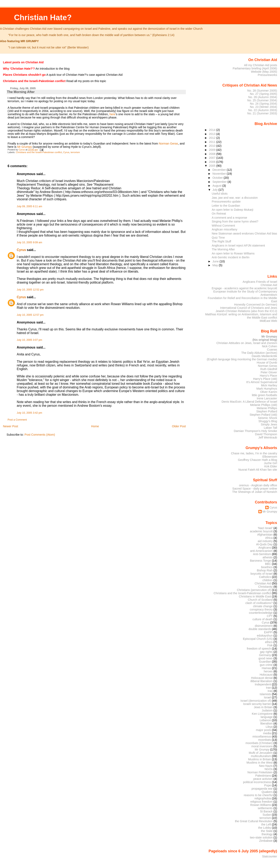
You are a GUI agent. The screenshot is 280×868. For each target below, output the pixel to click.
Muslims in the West (260, 763)
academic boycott (261, 531)
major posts (263, 730)
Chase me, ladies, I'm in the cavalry (254, 453)
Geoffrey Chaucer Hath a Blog (258, 460)
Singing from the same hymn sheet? (235, 221)
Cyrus (66, 152)
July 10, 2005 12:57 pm (30, 315)
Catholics (265, 577)
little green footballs (265, 395)
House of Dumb (267, 363)
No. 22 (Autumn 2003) (263, 110)
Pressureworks (267, 75)
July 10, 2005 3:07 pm (29, 340)
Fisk (270, 645)
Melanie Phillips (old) (263, 405)
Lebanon (265, 720)
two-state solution (261, 837)
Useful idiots (220, 194)
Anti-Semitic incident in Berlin (231, 257)
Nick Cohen (269, 346)
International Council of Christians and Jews (249, 308)
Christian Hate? (43, 17)
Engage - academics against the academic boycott (244, 288)
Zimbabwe (266, 841)
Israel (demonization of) (256, 701)
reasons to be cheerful (258, 795)
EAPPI (268, 632)
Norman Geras (168, 144)
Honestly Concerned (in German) (256, 305)
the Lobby (265, 828)
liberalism (266, 723)
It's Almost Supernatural (262, 382)
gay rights (266, 652)
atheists (268, 557)
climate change (263, 606)
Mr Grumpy (25, 147)
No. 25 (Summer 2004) (262, 100)
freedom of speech (259, 649)
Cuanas (272, 350)
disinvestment (264, 626)
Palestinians (263, 776)
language (267, 717)
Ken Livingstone (262, 714)
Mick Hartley (269, 385)
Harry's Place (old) (265, 379)
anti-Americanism (261, 551)
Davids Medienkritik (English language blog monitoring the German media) (242, 358)
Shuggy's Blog (268, 421)
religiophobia (263, 798)
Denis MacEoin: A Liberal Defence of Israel (249, 402)
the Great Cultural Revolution (254, 821)
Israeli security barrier (257, 704)
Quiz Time (218, 238)
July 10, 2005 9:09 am (29, 242)
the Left (266, 824)
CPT (270, 616)
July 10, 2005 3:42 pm (29, 413)
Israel (267, 697)
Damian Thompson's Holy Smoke (255, 431)
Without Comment (223, 226)
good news (266, 658)
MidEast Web (268, 321)
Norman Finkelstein (260, 772)
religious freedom (261, 802)
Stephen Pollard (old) (263, 415)
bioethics (267, 567)
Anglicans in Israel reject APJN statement (238, 245)
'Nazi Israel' (265, 528)
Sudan (267, 815)
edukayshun (265, 636)
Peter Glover (269, 372)
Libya (269, 727)
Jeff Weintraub (268, 437)
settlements (265, 808)
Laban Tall (270, 428)
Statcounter (270, 856)
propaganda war (262, 789)
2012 (213, 138)
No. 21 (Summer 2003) (262, 113)
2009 (213, 150)
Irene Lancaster (267, 398)
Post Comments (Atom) (40, 435)
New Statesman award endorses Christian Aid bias (244, 233)
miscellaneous (262, 736)
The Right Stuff (221, 241)
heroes (268, 671)
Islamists (265, 694)
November (219, 174)
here (112, 114)
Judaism (267, 710)
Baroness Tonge (261, 561)
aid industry (265, 541)
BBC (268, 564)
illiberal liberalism (262, 681)
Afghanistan (265, 535)
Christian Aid (269, 285)
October (218, 178)
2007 (213, 158)
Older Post (179, 426)
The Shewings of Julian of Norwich (255, 492)
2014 (213, 130)
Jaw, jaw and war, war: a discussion (235, 198)
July (215, 190)
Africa (269, 538)
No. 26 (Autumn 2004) (263, 97)
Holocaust (266, 675)
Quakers (267, 792)
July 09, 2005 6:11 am (29, 206)
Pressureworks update (226, 202)
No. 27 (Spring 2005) (263, 94)
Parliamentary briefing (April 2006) (255, 68)
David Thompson (266, 434)
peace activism (263, 779)
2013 (213, 134)
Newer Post (10, 426)
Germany (265, 655)
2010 (213, 146)
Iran (268, 688)
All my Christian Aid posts (261, 65)
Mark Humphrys (267, 389)
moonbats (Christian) (259, 743)
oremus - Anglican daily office (258, 485)
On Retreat (219, 214)
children (268, 580)
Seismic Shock (267, 418)
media (267, 733)
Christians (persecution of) (254, 590)
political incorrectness (257, 782)
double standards (260, 629)
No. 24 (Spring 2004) (263, 104)
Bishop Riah (265, 570)
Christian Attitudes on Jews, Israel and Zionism (247, 343)
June (216, 261)
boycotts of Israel (262, 574)
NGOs (269, 769)
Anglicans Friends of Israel (260, 282)
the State (267, 831)
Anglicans (265, 548)
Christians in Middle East (255, 596)
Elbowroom (270, 457)
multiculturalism (261, 756)
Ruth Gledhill (269, 369)
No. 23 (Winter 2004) (263, 107)
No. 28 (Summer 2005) (262, 91)
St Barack (266, 811)
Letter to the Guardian (226, 206)
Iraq (270, 691)
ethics (269, 642)
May (216, 265)
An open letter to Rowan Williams (233, 253)
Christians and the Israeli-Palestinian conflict (39, 152)
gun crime (266, 665)
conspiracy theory (261, 609)
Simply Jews (269, 424)
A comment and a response (229, 218)
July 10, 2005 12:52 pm (30, 290)
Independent (263, 684)
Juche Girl (271, 463)
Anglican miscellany (224, 229)
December (219, 170)
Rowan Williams (261, 805)
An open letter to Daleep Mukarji (233, 210)
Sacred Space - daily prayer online (255, 489)
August (217, 186)
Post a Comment (17, 420)
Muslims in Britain (260, 759)
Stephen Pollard (267, 411)
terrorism (75, 152)
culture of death (263, 619)
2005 (213, 166)
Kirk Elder (271, 466)
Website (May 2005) (264, 72)
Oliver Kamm (269, 392)
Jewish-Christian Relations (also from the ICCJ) (246, 311)
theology (267, 834)
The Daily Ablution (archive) (259, 353)
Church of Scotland (260, 600)
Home (95, 426)
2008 (213, 154)
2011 (213, 142)
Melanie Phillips (267, 408)
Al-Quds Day (264, 544)
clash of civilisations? (259, 603)
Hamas (266, 668)
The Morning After (223, 249)
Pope (268, 785)
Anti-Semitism (262, 554)
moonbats (265, 740)
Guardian (265, 662)
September (220, 182)
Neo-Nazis (266, 766)
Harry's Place (268, 376)
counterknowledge (261, 613)
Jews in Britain (263, 707)
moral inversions (262, 746)
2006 (213, 162)
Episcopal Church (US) (258, 639)
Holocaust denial (262, 678)
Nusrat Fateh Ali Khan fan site (258, 470)
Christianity (265, 587)
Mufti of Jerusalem (261, 753)
